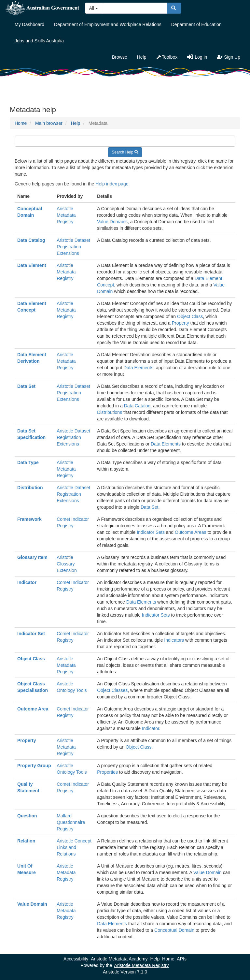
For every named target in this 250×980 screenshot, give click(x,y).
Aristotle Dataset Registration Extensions (73, 247)
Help (142, 57)
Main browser (49, 123)
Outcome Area (33, 709)
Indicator (27, 582)
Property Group (34, 766)
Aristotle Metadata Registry (66, 215)
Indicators (174, 640)
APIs (182, 959)
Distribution (30, 488)
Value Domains (112, 222)
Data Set (26, 386)
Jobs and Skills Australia (39, 41)
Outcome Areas (191, 532)
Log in (197, 57)
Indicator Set (31, 634)
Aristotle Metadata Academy (119, 959)
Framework (29, 519)
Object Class (190, 316)
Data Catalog (31, 240)
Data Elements (138, 368)
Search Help (125, 152)
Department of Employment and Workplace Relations (108, 24)
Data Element (32, 265)
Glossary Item (32, 557)
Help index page (112, 184)
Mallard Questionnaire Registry (71, 822)
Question (27, 816)
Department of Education (196, 24)
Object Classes (112, 690)
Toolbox (167, 57)
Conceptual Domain (174, 930)
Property (181, 323)
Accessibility (76, 959)
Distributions (110, 412)
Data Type (28, 462)
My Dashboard (29, 24)
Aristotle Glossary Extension (67, 564)
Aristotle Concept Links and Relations (74, 847)
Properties (107, 772)
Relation (26, 841)
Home (21, 123)
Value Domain (208, 872)
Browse (120, 57)
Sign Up (229, 57)
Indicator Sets (151, 532)
